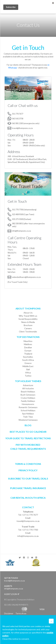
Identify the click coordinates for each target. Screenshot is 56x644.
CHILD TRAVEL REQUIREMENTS (28, 449)
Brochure (28, 325)
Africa (28, 373)
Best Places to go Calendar (28, 432)
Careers (28, 328)
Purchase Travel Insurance (28, 488)
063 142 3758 (18, 119)
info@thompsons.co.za (22, 231)
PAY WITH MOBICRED (28, 445)
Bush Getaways (28, 395)
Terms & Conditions (28, 464)
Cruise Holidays (28, 398)
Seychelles (28, 357)
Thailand (28, 354)
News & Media (28, 322)
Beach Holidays (28, 392)
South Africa (28, 360)
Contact (28, 507)
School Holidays (28, 410)
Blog (28, 425)
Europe (28, 351)
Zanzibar (28, 347)
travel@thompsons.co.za (22, 128)
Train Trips (28, 417)
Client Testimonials (28, 332)
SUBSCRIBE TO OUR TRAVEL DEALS (28, 479)
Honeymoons (28, 404)
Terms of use (21, 613)
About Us (28, 313)
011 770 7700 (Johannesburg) (24, 210)
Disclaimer (9, 613)
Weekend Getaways (28, 420)
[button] (51, 621)
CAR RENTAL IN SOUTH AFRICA (28, 498)
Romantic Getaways (28, 407)
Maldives (28, 344)
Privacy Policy (28, 470)
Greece (28, 363)
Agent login (12, 594)
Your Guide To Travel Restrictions (28, 438)
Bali (28, 369)
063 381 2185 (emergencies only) (26, 123)
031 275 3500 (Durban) (22, 219)
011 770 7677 (18, 114)
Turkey (28, 376)
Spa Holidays (28, 414)
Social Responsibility (28, 319)
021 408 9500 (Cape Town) (23, 214)
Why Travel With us (28, 316)
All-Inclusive (28, 388)
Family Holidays (28, 401)
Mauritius (28, 341)
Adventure (28, 385)
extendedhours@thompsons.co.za (26, 277)
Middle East (28, 366)
